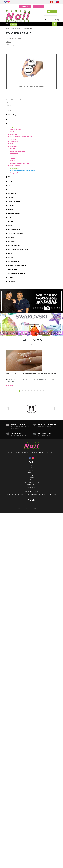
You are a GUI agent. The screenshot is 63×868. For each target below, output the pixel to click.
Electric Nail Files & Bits (15, 233)
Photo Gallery (32, 473)
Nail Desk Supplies (14, 262)
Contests (32, 477)
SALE (9, 111)
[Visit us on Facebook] (30, 458)
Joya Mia (11, 217)
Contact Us (32, 487)
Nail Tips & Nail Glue (14, 245)
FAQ (32, 475)
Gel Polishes (14, 146)
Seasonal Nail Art (13, 119)
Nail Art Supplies (13, 115)
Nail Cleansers (14, 132)
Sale (32, 480)
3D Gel (12, 156)
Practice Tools (12, 270)
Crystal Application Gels (17, 151)
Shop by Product (16, 29)
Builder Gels (14, 134)
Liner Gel (13, 158)
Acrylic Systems (15, 166)
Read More (9, 385)
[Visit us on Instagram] (33, 458)
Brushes (10, 253)
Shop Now (14, 24)
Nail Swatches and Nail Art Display (18, 249)
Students (11, 278)
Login (38, 6)
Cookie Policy (32, 485)
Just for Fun (12, 282)
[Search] (55, 24)
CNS (9, 177)
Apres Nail (11, 205)
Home (8, 29)
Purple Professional (14, 201)
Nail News (32, 468)
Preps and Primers (15, 129)
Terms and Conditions (31, 482)
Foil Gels (13, 149)
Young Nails (12, 181)
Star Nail (11, 221)
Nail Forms (11, 241)
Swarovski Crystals (14, 189)
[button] (20, 391)
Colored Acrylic (15, 168)
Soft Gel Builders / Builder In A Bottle (22, 137)
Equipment (11, 237)
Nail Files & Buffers (14, 229)
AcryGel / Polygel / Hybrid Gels (20, 163)
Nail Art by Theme (13, 123)
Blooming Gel (14, 154)
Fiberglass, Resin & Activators (19, 173)
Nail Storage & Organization (16, 274)
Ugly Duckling (12, 193)
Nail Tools (11, 258)
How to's (31, 470)
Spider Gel (13, 161)
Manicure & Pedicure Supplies (17, 266)
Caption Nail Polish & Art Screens (18, 185)
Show (8, 42)
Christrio (11, 209)
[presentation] (7, 408)
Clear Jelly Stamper (14, 213)
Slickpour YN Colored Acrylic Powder (23, 171)
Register (25, 6)
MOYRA (10, 197)
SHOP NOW (31, 303)
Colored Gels (14, 142)
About (32, 465)
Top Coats (13, 139)
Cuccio (10, 225)
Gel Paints (13, 144)
